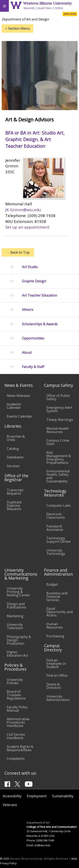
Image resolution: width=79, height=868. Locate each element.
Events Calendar (19, 416)
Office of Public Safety (58, 397)
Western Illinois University (47, 3)
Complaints (16, 759)
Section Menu (17, 28)
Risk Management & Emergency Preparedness (59, 458)
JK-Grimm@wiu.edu (23, 210)
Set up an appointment (27, 227)
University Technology (56, 552)
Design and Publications (16, 606)
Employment (37, 796)
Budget (52, 584)
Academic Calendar (14, 406)
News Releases (19, 396)
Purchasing (55, 636)
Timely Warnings (60, 420)
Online (59, 8)
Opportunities (33, 338)
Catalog (13, 449)
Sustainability (63, 796)
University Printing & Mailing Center (18, 592)
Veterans (10, 805)
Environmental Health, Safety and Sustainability (58, 476)
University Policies (15, 681)
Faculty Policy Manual (17, 709)
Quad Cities (45, 8)
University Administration (58, 698)
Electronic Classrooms (56, 516)
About (27, 353)
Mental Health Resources (58, 430)
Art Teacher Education (39, 295)
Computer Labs (59, 505)
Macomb (29, 8)
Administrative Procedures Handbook (18, 722)
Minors (28, 310)
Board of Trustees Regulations (16, 695)
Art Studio (30, 267)
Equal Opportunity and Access (60, 612)
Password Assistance (55, 528)
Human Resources (55, 626)
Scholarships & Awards (40, 324)
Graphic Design (34, 281)
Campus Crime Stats (58, 442)
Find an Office (57, 675)
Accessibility (12, 796)
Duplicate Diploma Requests (14, 505)
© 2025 (5, 859)
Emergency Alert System (59, 409)
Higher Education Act (17, 654)
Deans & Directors (54, 686)
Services (13, 466)
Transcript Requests (15, 492)
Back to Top (18, 252)
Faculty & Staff (33, 367)
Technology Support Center (59, 540)
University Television (15, 626)
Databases (15, 457)
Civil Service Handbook (16, 736)
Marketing (15, 616)
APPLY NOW (70, 14)
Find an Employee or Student (56, 664)
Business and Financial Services (57, 597)
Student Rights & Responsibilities (20, 748)
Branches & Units (16, 438)
